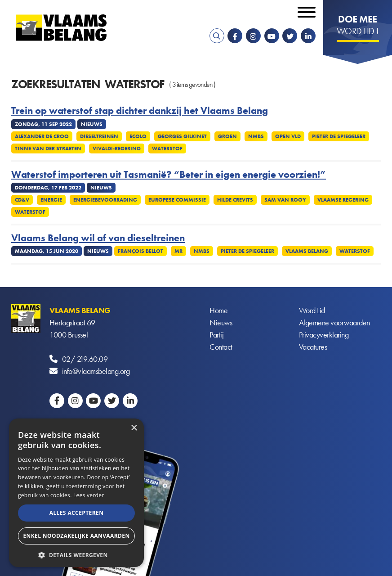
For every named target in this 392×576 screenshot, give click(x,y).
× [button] (134, 428)
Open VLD (288, 136)
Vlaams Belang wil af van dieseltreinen (98, 238)
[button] (76, 554)
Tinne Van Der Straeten (48, 148)
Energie (51, 200)
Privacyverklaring (324, 335)
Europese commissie (177, 200)
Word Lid (312, 310)
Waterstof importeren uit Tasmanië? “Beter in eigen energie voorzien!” (169, 175)
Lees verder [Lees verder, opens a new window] (89, 495)
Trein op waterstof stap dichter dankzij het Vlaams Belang (140, 111)
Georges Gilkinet (182, 136)
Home (218, 310)
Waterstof (167, 148)
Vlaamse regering (343, 200)
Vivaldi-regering (117, 148)
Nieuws (221, 322)
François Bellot (140, 251)
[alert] (76, 493)
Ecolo (138, 136)
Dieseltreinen (99, 136)
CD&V (22, 200)
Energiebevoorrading (105, 200)
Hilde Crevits (235, 200)
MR (178, 251)
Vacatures (313, 347)
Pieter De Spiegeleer (339, 136)
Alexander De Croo (42, 136)
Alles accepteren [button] (77, 513)
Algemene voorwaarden (334, 322)
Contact (221, 347)
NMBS (256, 136)
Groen (227, 136)
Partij (216, 335)
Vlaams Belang (307, 251)
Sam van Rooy (285, 200)
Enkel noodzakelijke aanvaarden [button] (76, 536)
